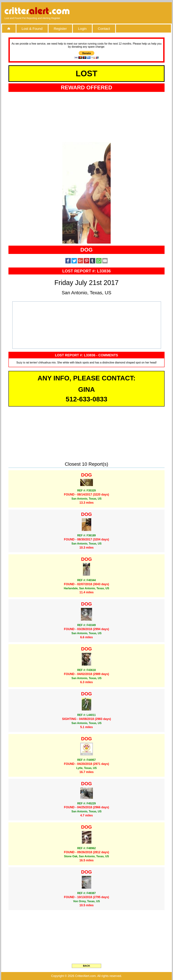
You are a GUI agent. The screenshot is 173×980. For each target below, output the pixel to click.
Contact (104, 29)
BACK (86, 966)
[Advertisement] (130, 11)
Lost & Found (32, 29)
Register (60, 29)
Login (82, 29)
